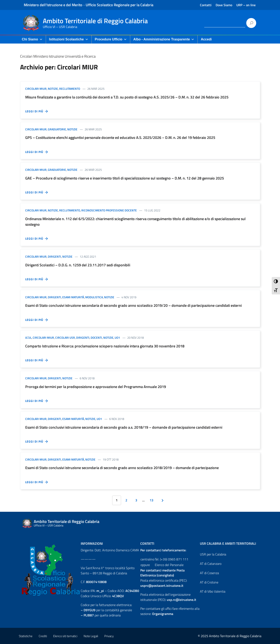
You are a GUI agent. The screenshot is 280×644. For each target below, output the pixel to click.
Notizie (53, 89)
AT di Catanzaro (211, 564)
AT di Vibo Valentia (213, 591)
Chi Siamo (32, 39)
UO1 (117, 338)
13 (151, 500)
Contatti (206, 5)
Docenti (96, 338)
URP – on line (246, 5)
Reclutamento (70, 89)
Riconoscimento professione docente (109, 210)
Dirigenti (54, 257)
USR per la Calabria (213, 554)
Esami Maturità (73, 297)
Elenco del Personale (169, 565)
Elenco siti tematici (65, 636)
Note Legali (91, 636)
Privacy (109, 636)
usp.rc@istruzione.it (181, 600)
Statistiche (26, 636)
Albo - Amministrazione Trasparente (164, 39)
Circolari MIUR (36, 89)
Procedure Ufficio (111, 39)
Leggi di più (37, 111)
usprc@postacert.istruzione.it (162, 586)
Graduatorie (57, 129)
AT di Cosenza (209, 573)
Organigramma (163, 614)
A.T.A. (28, 338)
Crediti (43, 636)
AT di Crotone (209, 582)
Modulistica (94, 297)
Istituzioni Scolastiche (69, 39)
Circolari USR (65, 338)
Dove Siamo (224, 5)
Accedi (206, 39)
